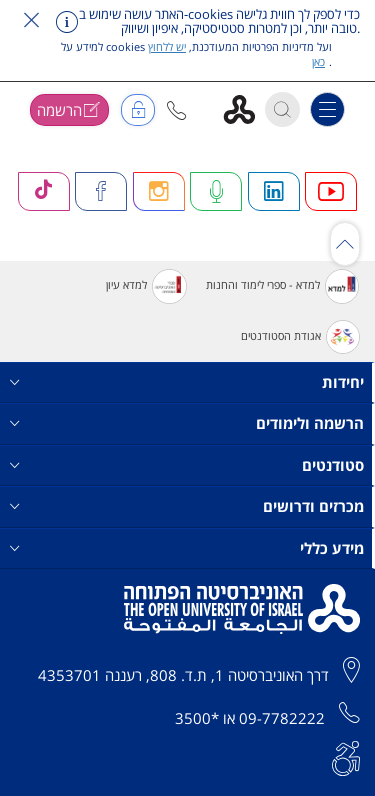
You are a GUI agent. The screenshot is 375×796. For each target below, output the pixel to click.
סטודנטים (187, 465)
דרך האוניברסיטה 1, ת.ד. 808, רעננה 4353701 (183, 675)
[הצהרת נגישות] (346, 756)
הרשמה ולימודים (187, 423)
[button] (176, 110)
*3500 (197, 718)
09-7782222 (282, 718)
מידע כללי (187, 548)
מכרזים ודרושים (187, 506)
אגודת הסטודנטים (300, 337)
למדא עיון (146, 286)
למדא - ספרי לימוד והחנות (282, 286)
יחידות (187, 382)
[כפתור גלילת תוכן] (345, 244)
